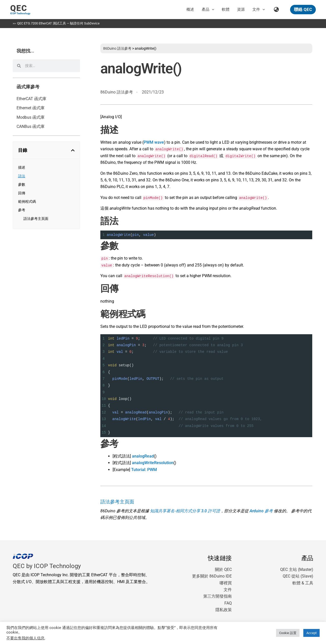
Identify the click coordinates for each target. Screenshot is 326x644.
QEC (19, 8)
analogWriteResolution (153, 463)
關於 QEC (223, 569)
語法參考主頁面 (36, 219)
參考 (22, 210)
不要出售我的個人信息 (25, 638)
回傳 (22, 193)
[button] (212, 9)
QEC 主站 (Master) (297, 569)
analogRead (143, 456)
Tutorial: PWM (144, 470)
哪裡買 (226, 583)
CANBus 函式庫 (31, 126)
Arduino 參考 (261, 511)
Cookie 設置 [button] (288, 633)
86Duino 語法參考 (117, 48)
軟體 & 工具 (303, 583)
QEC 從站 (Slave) (298, 576)
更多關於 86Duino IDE (212, 576)
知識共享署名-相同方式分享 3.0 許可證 (185, 511)
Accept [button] (311, 633)
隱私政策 (224, 610)
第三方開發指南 (218, 596)
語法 (22, 176)
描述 (22, 167)
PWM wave (154, 142)
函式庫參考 (28, 87)
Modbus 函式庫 (31, 117)
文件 (228, 590)
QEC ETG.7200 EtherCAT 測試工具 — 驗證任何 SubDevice (58, 23)
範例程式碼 (27, 202)
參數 (22, 184)
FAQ (228, 603)
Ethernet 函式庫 (31, 108)
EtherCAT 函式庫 (31, 99)
